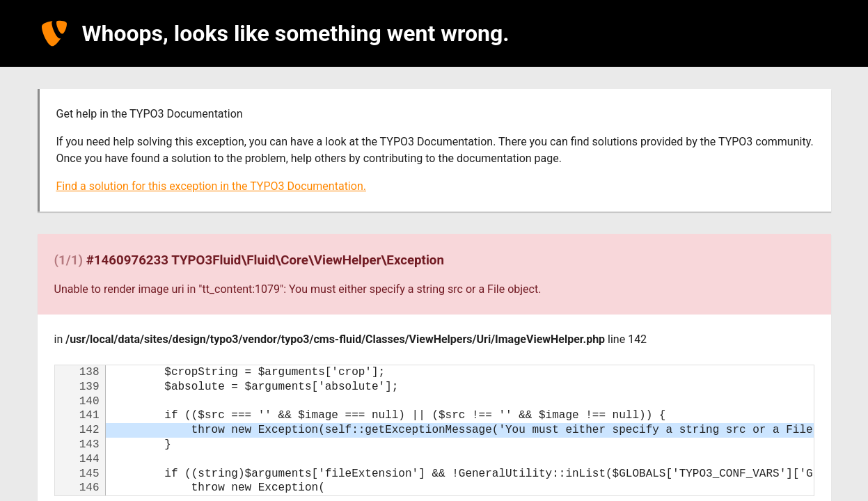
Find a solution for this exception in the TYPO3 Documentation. (211, 186)
